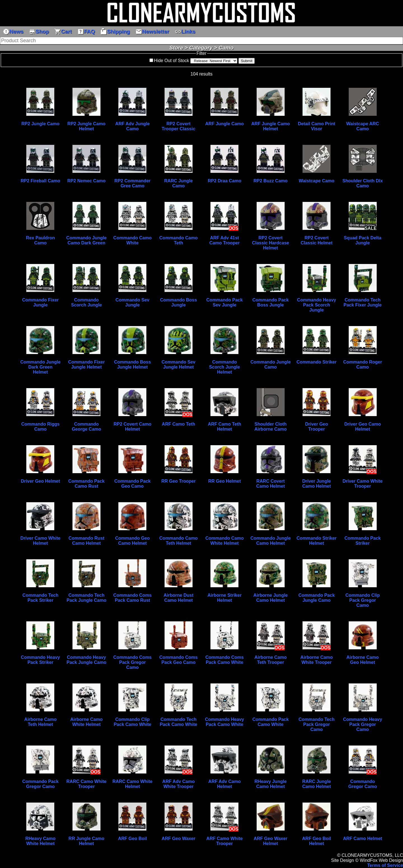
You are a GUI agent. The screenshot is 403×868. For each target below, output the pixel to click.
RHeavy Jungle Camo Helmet (270, 784)
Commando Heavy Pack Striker (41, 660)
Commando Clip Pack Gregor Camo (363, 600)
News (13, 32)
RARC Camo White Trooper (86, 784)
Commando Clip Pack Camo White (132, 722)
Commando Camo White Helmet (225, 541)
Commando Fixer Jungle (40, 302)
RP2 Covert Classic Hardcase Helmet (270, 243)
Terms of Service (385, 865)
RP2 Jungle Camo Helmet (86, 126)
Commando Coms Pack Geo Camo (178, 660)
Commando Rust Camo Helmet (86, 541)
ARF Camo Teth (178, 424)
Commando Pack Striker (363, 541)
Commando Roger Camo (363, 365)
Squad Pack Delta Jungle (362, 240)
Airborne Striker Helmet (224, 598)
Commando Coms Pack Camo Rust (133, 598)
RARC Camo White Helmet (133, 784)
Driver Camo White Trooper (363, 484)
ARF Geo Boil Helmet (317, 841)
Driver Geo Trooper (317, 427)
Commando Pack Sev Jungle (224, 302)
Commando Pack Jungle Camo (317, 598)
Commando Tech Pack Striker (40, 598)
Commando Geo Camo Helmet (133, 541)
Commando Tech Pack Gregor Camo (317, 724)
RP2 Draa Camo (224, 181)
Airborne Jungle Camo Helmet (270, 598)
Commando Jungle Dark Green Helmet (40, 367)
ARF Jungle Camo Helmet (271, 126)
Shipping (115, 32)
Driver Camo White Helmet (40, 541)
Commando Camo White (133, 240)
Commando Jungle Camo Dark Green (86, 240)
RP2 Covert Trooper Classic (179, 126)
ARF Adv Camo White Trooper (179, 784)
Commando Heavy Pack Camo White (224, 722)
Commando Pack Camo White (271, 722)
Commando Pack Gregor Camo (41, 784)
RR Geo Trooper (178, 481)
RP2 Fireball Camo (40, 181)
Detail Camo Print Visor (316, 126)
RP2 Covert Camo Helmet (133, 427)
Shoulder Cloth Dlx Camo (363, 183)
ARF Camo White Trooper (224, 841)
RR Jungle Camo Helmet (86, 841)
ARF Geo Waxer (179, 838)
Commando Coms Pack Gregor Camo (133, 662)
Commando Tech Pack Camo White (179, 722)
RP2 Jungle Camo (40, 124)
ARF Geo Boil (133, 838)
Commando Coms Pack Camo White (225, 660)
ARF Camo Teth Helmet (225, 427)
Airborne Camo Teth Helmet (41, 722)
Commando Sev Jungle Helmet (178, 365)
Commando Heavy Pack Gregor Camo (363, 724)
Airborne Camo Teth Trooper (271, 660)
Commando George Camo (86, 427)
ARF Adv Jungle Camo (133, 126)
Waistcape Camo (316, 181)
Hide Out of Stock (171, 61)
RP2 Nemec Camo (86, 181)
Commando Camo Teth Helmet (178, 541)
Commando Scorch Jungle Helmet (224, 367)
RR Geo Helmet (224, 481)
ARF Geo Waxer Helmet (271, 841)
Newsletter (152, 32)
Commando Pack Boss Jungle (271, 302)
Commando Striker (317, 362)
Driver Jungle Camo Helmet (317, 484)
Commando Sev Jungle (133, 302)
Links (185, 32)
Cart (63, 32)
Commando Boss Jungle (179, 302)
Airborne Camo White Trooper (317, 660)
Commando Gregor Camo (362, 784)
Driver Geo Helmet (41, 481)
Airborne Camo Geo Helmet (363, 660)
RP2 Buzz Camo (271, 181)
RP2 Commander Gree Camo (133, 183)
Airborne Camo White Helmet (86, 722)
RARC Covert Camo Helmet (271, 484)
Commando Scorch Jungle (86, 302)
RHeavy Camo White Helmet (41, 841)
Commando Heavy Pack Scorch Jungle (317, 305)
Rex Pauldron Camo (40, 240)
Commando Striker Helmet (317, 541)
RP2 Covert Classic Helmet (317, 240)
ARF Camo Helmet (363, 838)
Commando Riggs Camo (40, 427)
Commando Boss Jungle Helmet (133, 365)
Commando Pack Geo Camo (132, 484)
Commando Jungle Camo (271, 365)
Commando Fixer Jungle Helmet (87, 365)
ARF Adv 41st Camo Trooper (224, 240)
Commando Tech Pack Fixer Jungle (363, 302)
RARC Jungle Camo (179, 183)
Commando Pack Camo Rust (86, 484)
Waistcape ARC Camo (363, 126)
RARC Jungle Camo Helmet (317, 784)
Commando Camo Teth (178, 240)
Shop (39, 32)
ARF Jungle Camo (224, 124)
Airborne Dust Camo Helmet (178, 598)
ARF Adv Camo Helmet (224, 784)
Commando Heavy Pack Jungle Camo (86, 660)
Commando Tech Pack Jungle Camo (86, 598)
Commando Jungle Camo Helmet (271, 541)
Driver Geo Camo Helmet (363, 427)
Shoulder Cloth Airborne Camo (271, 427)
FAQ (86, 32)
